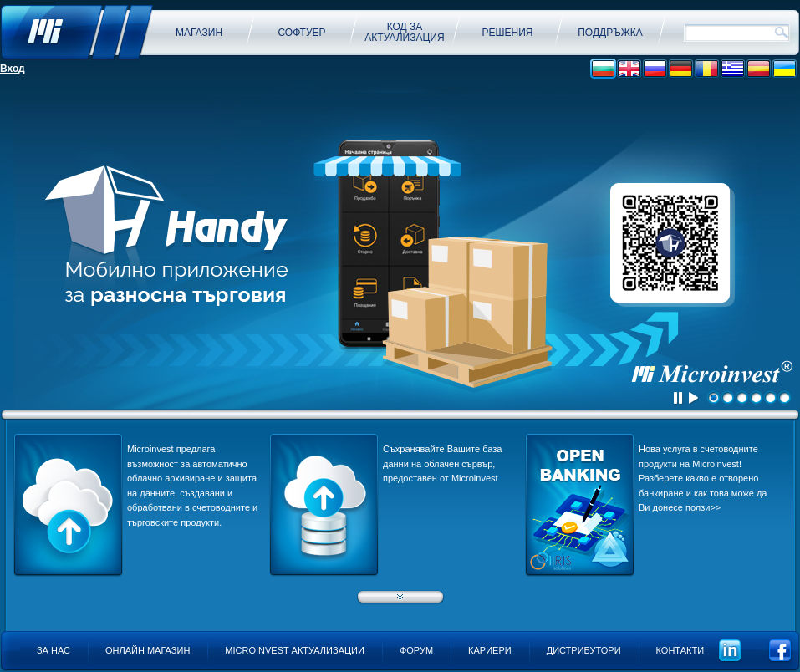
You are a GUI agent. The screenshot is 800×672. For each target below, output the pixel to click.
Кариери (490, 650)
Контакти (680, 650)
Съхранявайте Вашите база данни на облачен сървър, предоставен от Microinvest (442, 463)
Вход (13, 69)
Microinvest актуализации (295, 650)
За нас (54, 650)
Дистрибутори (584, 650)
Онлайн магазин (148, 650)
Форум (416, 650)
